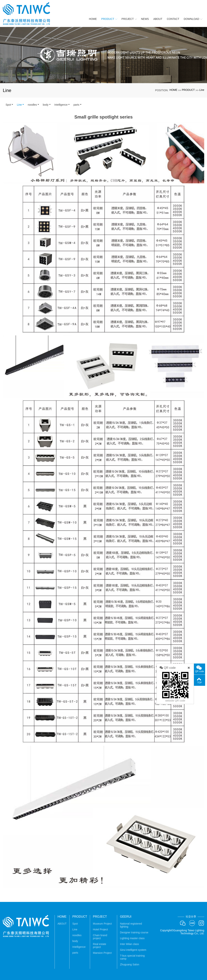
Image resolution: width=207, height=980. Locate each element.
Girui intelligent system (133, 950)
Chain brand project (100, 937)
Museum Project (102, 924)
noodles (32, 105)
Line (202, 90)
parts (76, 105)
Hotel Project (100, 929)
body (46, 105)
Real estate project (99, 946)
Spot (8, 105)
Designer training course (134, 932)
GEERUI (126, 917)
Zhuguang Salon (130, 964)
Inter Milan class (129, 944)
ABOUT (62, 924)
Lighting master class (132, 938)
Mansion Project (102, 953)
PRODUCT (188, 90)
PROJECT (100, 917)
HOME (173, 90)
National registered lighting (131, 925)
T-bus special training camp (132, 957)
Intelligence (61, 105)
